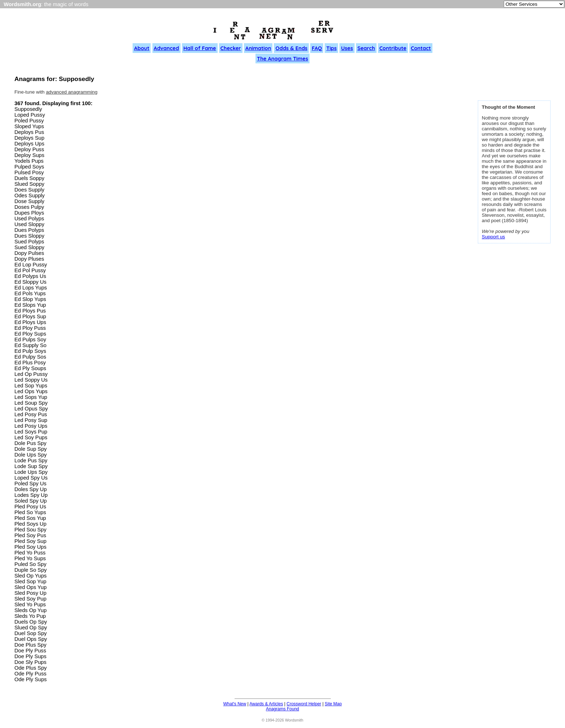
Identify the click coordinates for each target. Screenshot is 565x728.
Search (366, 48)
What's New (235, 704)
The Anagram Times (282, 59)
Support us (493, 237)
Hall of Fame (200, 48)
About (142, 48)
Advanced (166, 48)
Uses (347, 48)
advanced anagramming (72, 92)
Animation (258, 48)
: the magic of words (46, 4)
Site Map (333, 704)
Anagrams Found (282, 709)
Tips (331, 48)
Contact (421, 48)
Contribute (393, 48)
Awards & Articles (266, 704)
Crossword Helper (304, 704)
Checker (231, 48)
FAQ (317, 48)
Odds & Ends (291, 48)
